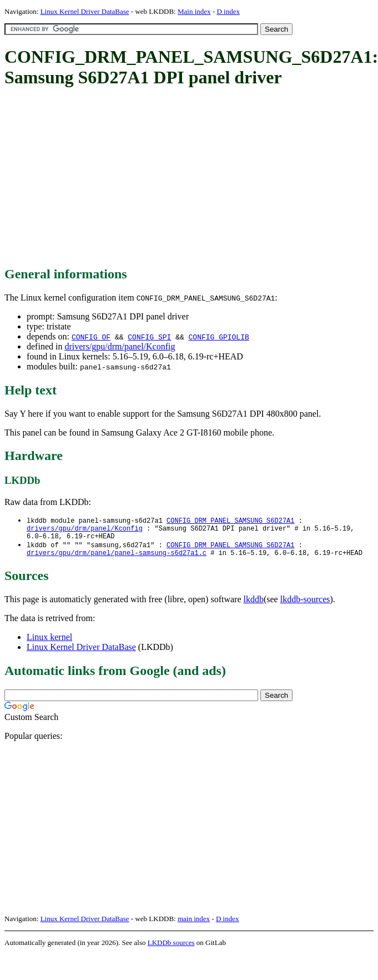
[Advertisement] (165, 178)
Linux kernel (49, 643)
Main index (194, 11)
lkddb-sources (305, 605)
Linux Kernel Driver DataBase (85, 11)
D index (228, 11)
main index (194, 925)
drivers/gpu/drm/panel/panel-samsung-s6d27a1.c (117, 559)
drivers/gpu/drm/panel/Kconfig (120, 346)
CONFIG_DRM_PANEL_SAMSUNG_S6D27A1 (230, 521)
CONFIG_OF (91, 337)
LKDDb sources (171, 949)
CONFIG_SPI (149, 337)
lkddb (254, 605)
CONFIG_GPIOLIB (219, 337)
